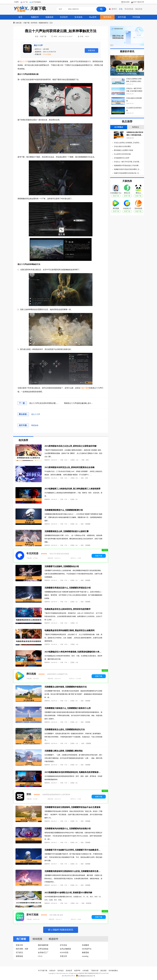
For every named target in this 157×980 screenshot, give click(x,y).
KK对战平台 (87, 949)
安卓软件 (64, 17)
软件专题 (122, 17)
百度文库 (63, 956)
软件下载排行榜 (139, 2)
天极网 (16, 2)
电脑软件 (35, 17)
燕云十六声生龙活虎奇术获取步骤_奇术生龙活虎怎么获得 (52, 403)
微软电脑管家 (43, 945)
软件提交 (61, 971)
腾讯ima (138, 193)
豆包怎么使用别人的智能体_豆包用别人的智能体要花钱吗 (127, 143)
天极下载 (30, 9)
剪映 (29, 794)
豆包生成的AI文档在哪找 (122, 146)
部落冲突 (19, 945)
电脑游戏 (49, 17)
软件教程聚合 (113, 971)
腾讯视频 (31, 674)
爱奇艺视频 (32, 915)
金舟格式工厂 (43, 953)
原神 (87, 460)
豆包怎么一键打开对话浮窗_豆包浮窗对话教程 (127, 162)
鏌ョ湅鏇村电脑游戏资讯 (61, 930)
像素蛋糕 (85, 953)
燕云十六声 (38, 45)
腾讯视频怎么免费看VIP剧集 (127, 74)
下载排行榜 (95, 971)
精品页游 (139, 9)
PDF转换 (136, 17)
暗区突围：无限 (22, 949)
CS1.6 (40, 956)
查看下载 (99, 556)
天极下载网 (85, 388)
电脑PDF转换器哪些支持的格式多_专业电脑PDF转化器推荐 (127, 173)
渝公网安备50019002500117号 (85, 976)
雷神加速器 (138, 208)
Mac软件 (93, 17)
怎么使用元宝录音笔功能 (122, 154)
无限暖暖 (88, 524)
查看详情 (91, 50)
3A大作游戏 (47, 54)
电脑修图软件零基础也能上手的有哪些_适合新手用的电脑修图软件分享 (127, 166)
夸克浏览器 (129, 9)
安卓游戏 (78, 17)
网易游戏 (35, 425)
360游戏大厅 (127, 208)
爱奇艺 (114, 9)
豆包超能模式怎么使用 (121, 158)
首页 (20, 17)
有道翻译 (85, 945)
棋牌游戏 (19, 956)
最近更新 (126, 2)
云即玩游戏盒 (43, 949)
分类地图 (85, 971)
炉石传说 (63, 945)
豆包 (121, 9)
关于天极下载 (43, 971)
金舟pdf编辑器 (65, 949)
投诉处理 (69, 971)
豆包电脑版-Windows (116, 193)
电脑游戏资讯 (43, 23)
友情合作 (52, 971)
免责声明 (77, 971)
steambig (85, 956)
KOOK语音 (64, 953)
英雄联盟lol (89, 903)
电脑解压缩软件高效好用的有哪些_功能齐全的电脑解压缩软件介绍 (127, 169)
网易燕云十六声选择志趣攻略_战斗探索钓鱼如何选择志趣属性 (88, 403)
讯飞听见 (19, 953)
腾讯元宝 (127, 193)
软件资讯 (107, 17)
